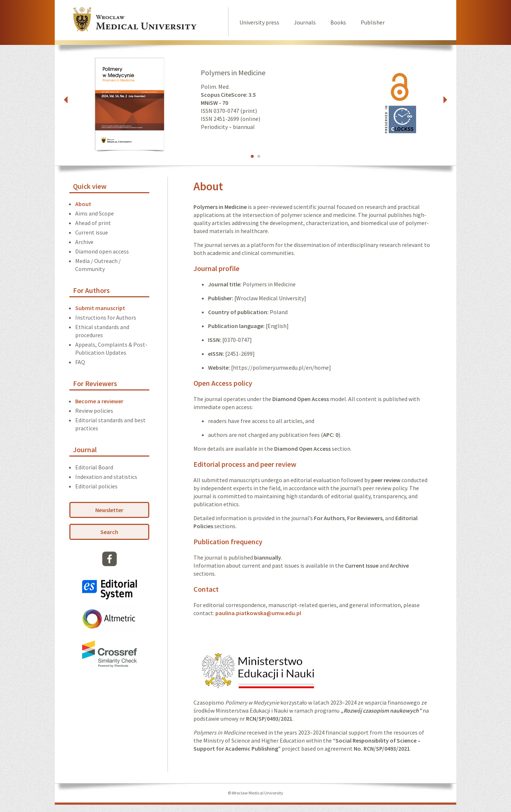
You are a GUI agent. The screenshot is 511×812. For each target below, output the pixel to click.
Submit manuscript (100, 308)
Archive (84, 242)
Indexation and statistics (106, 477)
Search (109, 532)
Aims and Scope (95, 213)
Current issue (92, 232)
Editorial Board (94, 467)
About (83, 204)
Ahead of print (93, 223)
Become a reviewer (99, 401)
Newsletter (109, 510)
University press (259, 22)
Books (338, 22)
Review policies (94, 411)
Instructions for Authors (106, 317)
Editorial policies (96, 486)
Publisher (373, 22)
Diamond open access (102, 251)
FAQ (80, 362)
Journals (305, 22)
